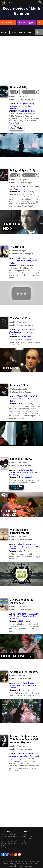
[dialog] (15, 92)
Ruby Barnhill (23, 258)
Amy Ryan (14, 189)
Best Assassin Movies (9, 848)
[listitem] (8, 23)
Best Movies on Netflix (10, 841)
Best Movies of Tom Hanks (9, 844)
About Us (25, 843)
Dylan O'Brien (23, 329)
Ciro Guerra (24, 551)
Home (9, 3)
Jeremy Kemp (15, 685)
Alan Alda (23, 189)
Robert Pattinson (24, 544)
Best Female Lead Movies (11, 839)
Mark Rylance (23, 104)
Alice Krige (35, 756)
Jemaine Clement (24, 260)
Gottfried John (23, 756)
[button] (31, 92)
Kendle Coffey (23, 470)
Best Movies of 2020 (9, 837)
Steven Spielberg (26, 192)
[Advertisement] (21, 59)
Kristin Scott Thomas (26, 683)
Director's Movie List (30, 839)
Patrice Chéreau (26, 403)
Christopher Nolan (27, 111)
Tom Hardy (22, 106)
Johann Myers (33, 614)
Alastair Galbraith (24, 396)
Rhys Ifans (21, 614)
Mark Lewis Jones (30, 616)
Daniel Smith (22, 754)
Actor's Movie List (29, 837)
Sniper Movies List (8, 834)
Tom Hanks (34, 187)
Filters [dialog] (39, 32)
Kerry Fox (21, 399)
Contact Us (26, 841)
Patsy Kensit (27, 685)
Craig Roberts (25, 621)
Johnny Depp (27, 546)
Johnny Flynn (22, 332)
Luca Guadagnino (27, 477)
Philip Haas (24, 690)
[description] (18, 96)
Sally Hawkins (15, 616)
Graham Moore (26, 337)
